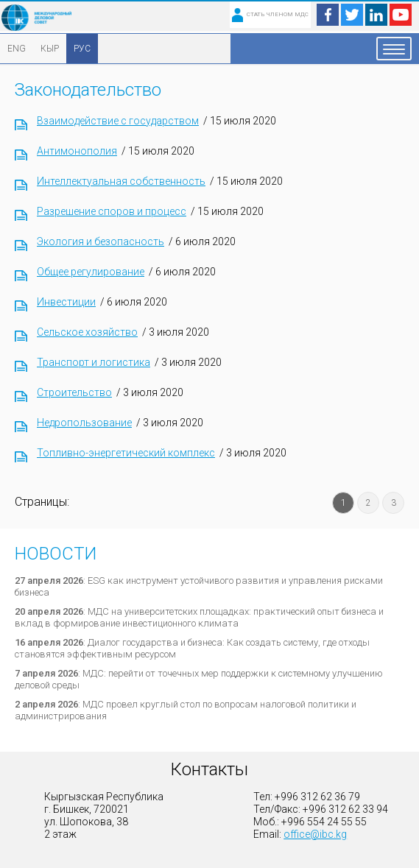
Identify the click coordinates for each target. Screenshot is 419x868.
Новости (56, 554)
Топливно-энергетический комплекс (126, 453)
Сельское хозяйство (87, 332)
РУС (82, 49)
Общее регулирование (91, 272)
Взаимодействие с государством (118, 121)
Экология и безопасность (101, 241)
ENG (17, 49)
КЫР (50, 49)
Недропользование (84, 423)
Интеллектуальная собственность (121, 181)
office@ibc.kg (315, 834)
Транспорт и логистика (94, 362)
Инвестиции (66, 302)
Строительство (74, 392)
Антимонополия (77, 151)
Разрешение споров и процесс (112, 211)
